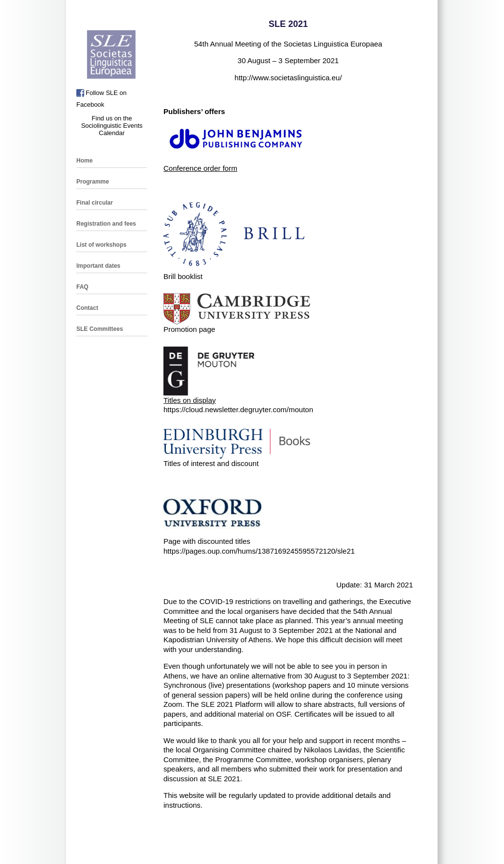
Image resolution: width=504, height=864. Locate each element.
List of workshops (102, 245)
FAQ (82, 287)
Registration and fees (106, 224)
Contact (87, 308)
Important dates (98, 266)
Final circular (95, 203)
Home (84, 161)
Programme (93, 182)
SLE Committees (100, 329)
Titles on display (190, 400)
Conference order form (200, 168)
